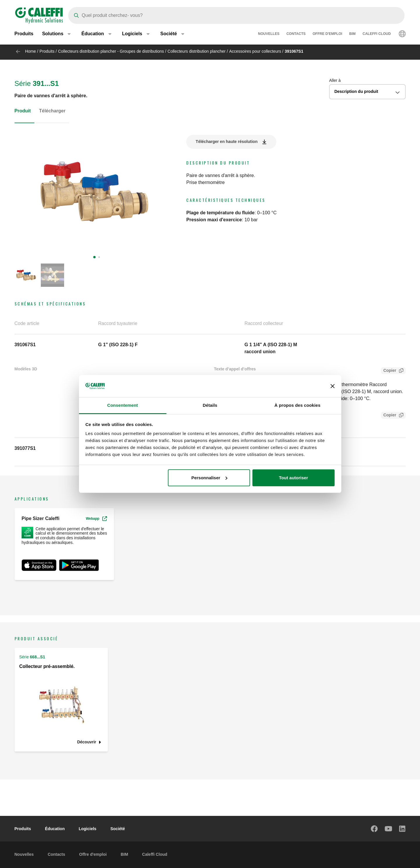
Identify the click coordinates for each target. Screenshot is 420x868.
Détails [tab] (210, 405)
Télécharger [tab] (52, 111)
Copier (389, 371)
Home (30, 51)
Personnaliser (209, 478)
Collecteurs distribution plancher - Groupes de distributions (111, 51)
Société (118, 829)
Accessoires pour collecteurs (255, 51)
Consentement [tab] (123, 405)
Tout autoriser (294, 478)
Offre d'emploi (327, 35)
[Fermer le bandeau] (333, 386)
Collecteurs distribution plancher (197, 51)
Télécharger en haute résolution (226, 142)
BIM (352, 35)
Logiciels (88, 829)
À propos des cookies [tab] (298, 405)
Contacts (296, 35)
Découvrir (86, 742)
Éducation (55, 829)
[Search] (236, 15)
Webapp (96, 519)
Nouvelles (269, 35)
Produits (24, 35)
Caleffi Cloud (377, 35)
